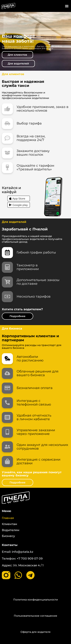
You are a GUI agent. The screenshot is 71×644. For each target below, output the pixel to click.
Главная (8, 518)
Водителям (11, 530)
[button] (67, 6)
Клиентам (9, 524)
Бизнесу (8, 536)
